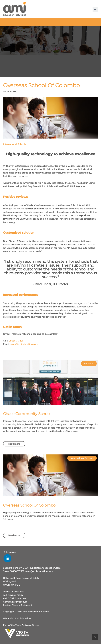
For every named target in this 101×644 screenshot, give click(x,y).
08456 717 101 (16, 341)
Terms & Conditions (14, 592)
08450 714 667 (21, 568)
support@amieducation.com (45, 568)
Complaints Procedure (15, 602)
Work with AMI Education (17, 618)
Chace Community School (27, 414)
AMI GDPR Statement (15, 598)
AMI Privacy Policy (13, 595)
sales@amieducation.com (24, 344)
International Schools (15, 144)
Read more (14, 444)
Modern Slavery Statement (18, 605)
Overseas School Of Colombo (29, 505)
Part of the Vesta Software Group (21, 625)
